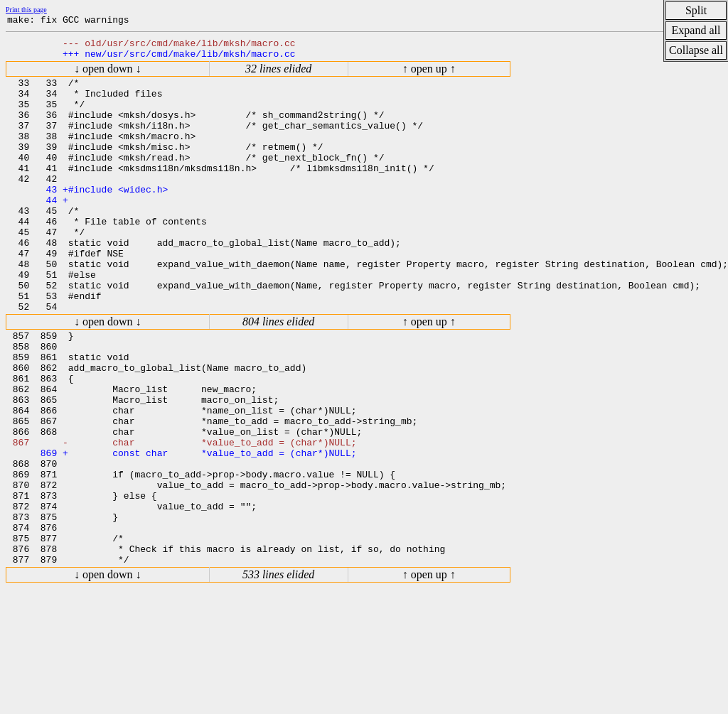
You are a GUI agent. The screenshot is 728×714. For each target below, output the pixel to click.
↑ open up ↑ (429, 75)
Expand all (696, 30)
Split (696, 10)
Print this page (26, 10)
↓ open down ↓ (108, 75)
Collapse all (696, 50)
